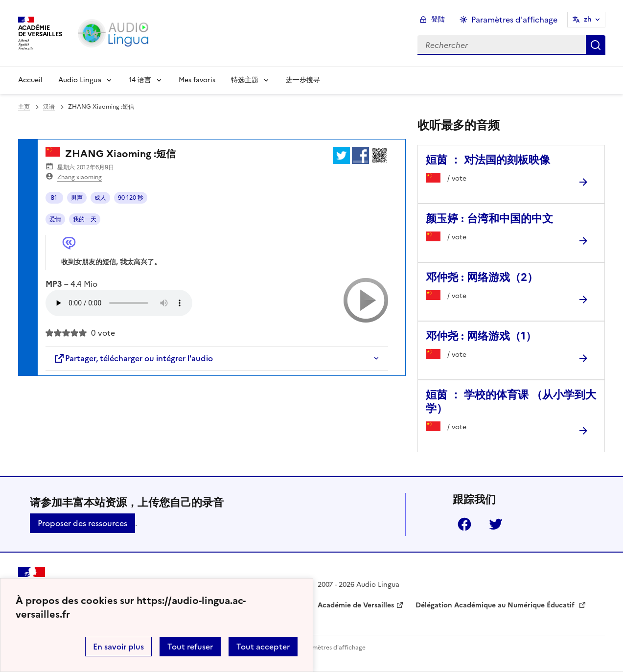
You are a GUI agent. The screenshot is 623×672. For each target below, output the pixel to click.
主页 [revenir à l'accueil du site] (24, 107)
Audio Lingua (80, 80)
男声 (77, 198)
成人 (100, 198)
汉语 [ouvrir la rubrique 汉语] (49, 107)
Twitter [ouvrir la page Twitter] (496, 524)
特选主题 (245, 80)
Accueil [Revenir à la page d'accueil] (30, 80)
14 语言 (140, 80)
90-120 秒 (131, 198)
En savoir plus (118, 647)
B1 (54, 198)
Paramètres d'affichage (333, 648)
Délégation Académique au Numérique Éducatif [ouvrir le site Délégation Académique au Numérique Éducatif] (496, 605)
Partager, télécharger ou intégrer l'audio (133, 358)
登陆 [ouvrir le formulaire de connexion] (438, 19)
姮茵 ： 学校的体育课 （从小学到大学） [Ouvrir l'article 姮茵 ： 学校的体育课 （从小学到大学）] (511, 402)
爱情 (55, 219)
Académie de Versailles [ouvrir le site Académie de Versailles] (356, 605)
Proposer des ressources (82, 523)
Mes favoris (197, 80)
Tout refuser (190, 647)
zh (588, 19)
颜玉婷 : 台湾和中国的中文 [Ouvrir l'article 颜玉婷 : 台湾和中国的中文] (489, 219)
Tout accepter (263, 647)
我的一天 (85, 219)
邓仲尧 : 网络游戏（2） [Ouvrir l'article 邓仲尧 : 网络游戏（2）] (482, 277)
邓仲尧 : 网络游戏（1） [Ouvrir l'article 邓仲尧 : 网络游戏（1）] (481, 336)
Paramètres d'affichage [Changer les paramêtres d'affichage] (514, 20)
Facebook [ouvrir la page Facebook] (464, 524)
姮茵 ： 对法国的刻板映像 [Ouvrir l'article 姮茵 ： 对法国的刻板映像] (488, 160)
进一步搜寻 (303, 80)
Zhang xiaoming (80, 177)
